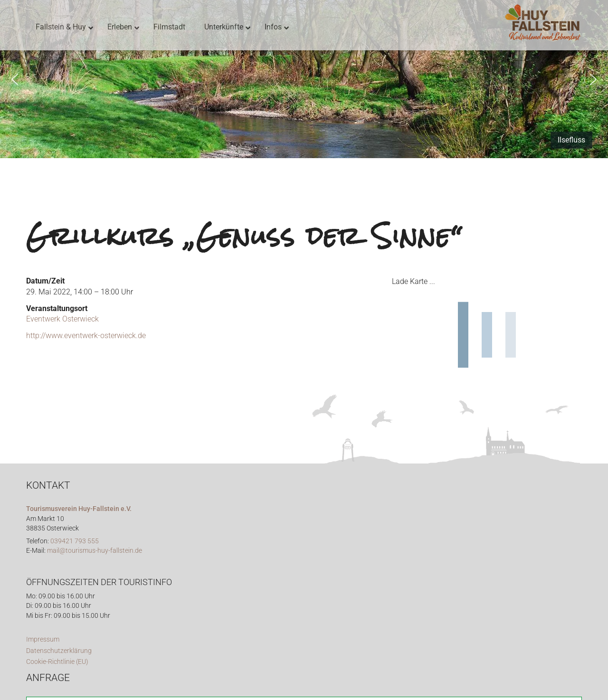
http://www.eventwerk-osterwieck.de (86, 336)
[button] (15, 79)
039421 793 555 (75, 541)
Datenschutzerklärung (59, 651)
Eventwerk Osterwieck (62, 319)
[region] (304, 79)
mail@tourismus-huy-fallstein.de (95, 551)
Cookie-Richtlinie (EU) (57, 662)
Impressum (43, 639)
